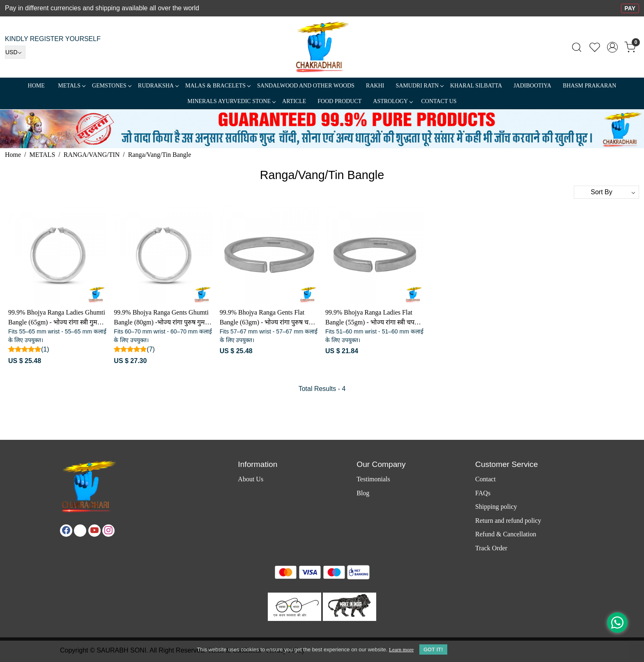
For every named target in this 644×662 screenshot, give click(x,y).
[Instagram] (108, 531)
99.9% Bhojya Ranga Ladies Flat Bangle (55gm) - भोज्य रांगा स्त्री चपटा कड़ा (372, 318)
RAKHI (375, 86)
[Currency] (15, 52)
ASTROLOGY (393, 101)
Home (36, 86)
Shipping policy (496, 507)
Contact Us (439, 101)
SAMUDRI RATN (419, 86)
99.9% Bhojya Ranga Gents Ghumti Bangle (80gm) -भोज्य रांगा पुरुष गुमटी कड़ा (162, 318)
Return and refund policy (508, 521)
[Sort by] (606, 192)
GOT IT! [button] (433, 649)
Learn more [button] (401, 649)
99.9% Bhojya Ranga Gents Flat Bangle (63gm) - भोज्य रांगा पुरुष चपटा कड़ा (269, 318)
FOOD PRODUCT (339, 101)
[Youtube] (94, 531)
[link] (577, 47)
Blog (363, 493)
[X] (80, 531)
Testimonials (373, 479)
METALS (71, 86)
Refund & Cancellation (506, 534)
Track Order (491, 548)
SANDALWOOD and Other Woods (306, 86)
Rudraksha (158, 86)
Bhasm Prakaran (589, 86)
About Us (251, 479)
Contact (485, 479)
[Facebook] (66, 531)
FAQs (483, 493)
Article (294, 101)
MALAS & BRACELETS (218, 86)
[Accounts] (612, 47)
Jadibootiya (532, 86)
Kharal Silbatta (476, 86)
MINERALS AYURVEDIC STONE (231, 101)
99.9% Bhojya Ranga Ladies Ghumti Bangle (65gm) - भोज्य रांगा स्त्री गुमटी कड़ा (57, 318)
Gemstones (112, 86)
